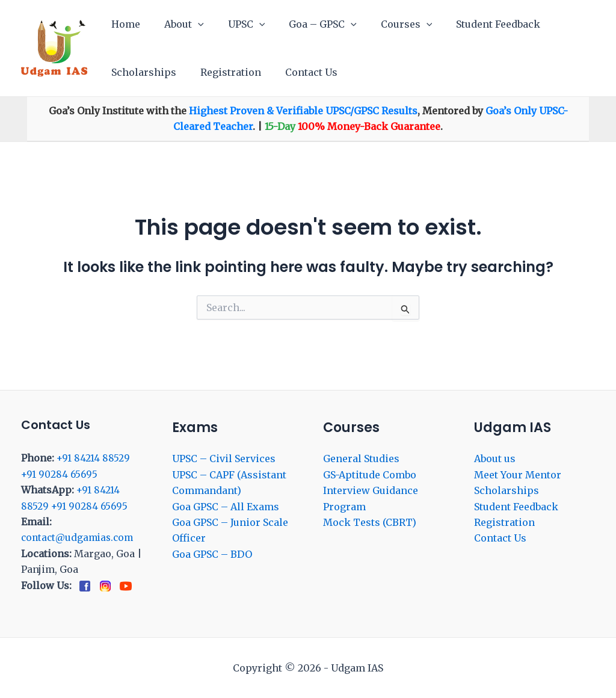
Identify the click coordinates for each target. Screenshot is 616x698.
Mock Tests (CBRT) (370, 522)
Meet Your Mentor (518, 475)
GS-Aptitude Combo (370, 475)
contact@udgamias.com (79, 537)
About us (495, 459)
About (177, 24)
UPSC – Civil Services (224, 459)
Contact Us (299, 72)
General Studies (361, 459)
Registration (223, 72)
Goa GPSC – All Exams (226, 506)
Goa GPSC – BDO (212, 554)
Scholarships (141, 72)
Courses (385, 24)
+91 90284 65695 (61, 474)
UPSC (235, 24)
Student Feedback (472, 24)
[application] (191, 24)
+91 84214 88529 (94, 458)
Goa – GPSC (306, 24)
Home (123, 24)
